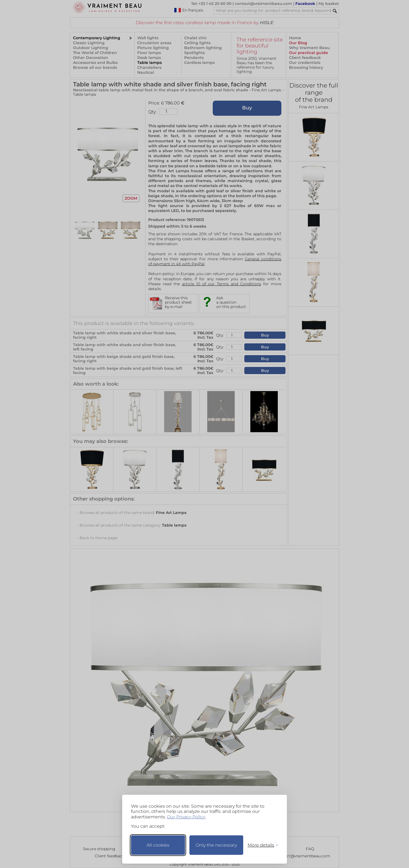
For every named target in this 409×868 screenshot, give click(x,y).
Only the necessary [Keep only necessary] (216, 845)
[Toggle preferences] (260, 845)
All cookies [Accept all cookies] (158, 845)
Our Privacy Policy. (186, 817)
